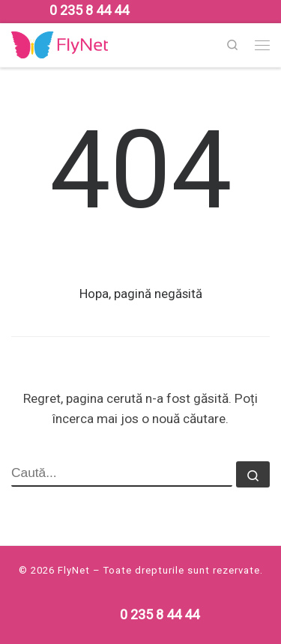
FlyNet (74, 570)
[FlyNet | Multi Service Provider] (60, 44)
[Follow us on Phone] (89, 10)
